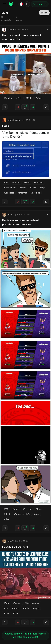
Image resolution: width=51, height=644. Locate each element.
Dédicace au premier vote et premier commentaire (20, 222)
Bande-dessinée (23, 514)
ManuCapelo (11, 120)
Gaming (9, 98)
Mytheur (9, 29)
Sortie (16, 608)
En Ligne (28, 509)
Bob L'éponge (33, 603)
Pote (20, 98)
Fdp (43, 188)
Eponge (18, 603)
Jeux (7, 613)
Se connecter (40, 4)
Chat (39, 98)
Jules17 (8, 214)
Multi (30, 98)
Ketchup (36, 193)
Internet (23, 193)
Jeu (6, 608)
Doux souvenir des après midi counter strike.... (21, 37)
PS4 (7, 183)
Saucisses (9, 193)
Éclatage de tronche (15, 547)
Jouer (16, 509)
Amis (23, 188)
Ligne (37, 608)
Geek (33, 188)
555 (7, 509)
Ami (37, 514)
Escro (6, 126)
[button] (27, 4)
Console (39, 183)
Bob (7, 603)
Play (7, 519)
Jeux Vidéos (10, 188)
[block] (47, 29)
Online (17, 183)
